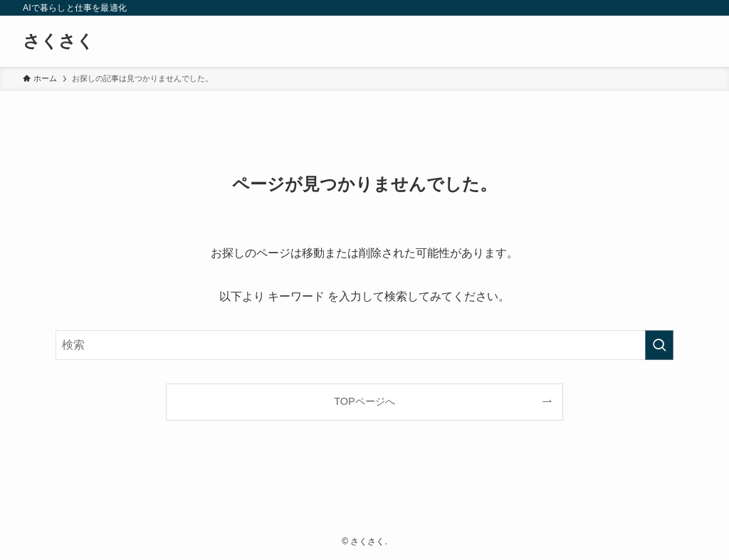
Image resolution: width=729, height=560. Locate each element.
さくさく (58, 41)
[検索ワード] (364, 345)
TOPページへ (364, 401)
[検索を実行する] (659, 345)
